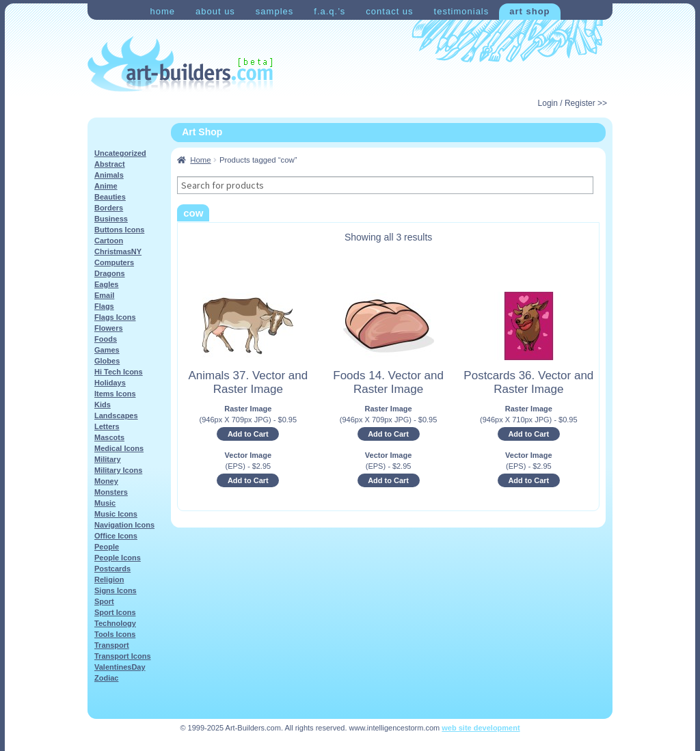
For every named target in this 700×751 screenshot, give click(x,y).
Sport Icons (115, 612)
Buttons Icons (119, 230)
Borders (109, 208)
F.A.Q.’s (329, 11)
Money (106, 481)
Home (162, 11)
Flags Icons (115, 317)
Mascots (109, 437)
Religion (109, 579)
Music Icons (116, 514)
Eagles (106, 284)
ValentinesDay (120, 667)
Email (104, 295)
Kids (103, 405)
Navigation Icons (124, 525)
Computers (114, 262)
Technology (115, 623)
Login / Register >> (573, 103)
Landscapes (116, 415)
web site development (481, 728)
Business (111, 219)
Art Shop (529, 11)
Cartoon (109, 241)
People (107, 547)
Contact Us (389, 11)
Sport (104, 601)
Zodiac (106, 678)
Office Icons (116, 536)
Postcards (112, 569)
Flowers (109, 328)
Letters (107, 426)
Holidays (110, 383)
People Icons (118, 558)
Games (107, 350)
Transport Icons (123, 656)
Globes (107, 361)
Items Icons (115, 394)
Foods (106, 339)
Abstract (110, 164)
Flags (104, 306)
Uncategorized (120, 153)
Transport (112, 645)
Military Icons (118, 470)
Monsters (111, 492)
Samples (274, 11)
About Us (215, 11)
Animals (109, 175)
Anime (106, 186)
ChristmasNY (118, 251)
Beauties (110, 197)
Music (105, 503)
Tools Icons (115, 634)
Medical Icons (119, 448)
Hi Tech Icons (119, 372)
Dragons (110, 273)
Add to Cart (248, 434)
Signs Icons (116, 590)
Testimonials (462, 11)
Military (108, 459)
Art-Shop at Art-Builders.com (180, 64)
